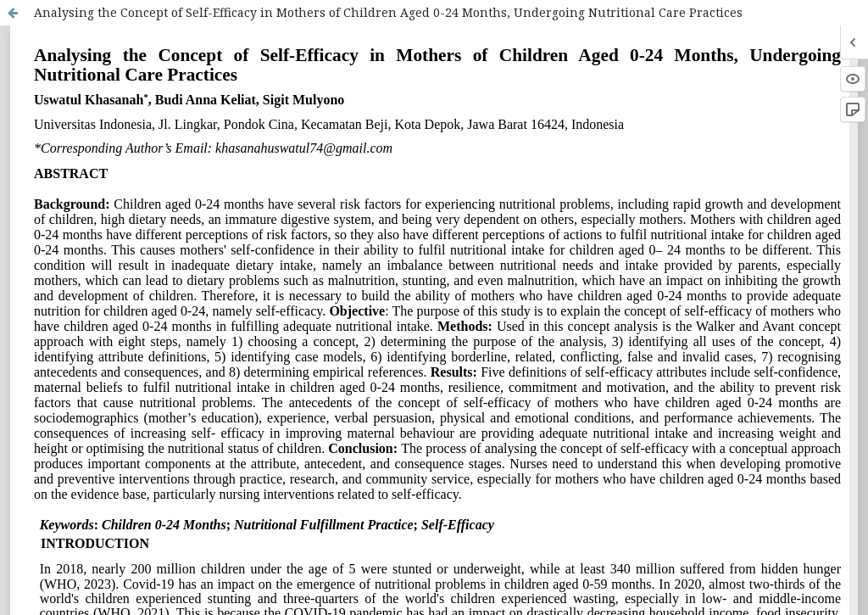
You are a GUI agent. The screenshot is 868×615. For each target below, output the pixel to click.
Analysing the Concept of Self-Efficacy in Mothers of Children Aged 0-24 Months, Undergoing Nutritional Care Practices (388, 12)
